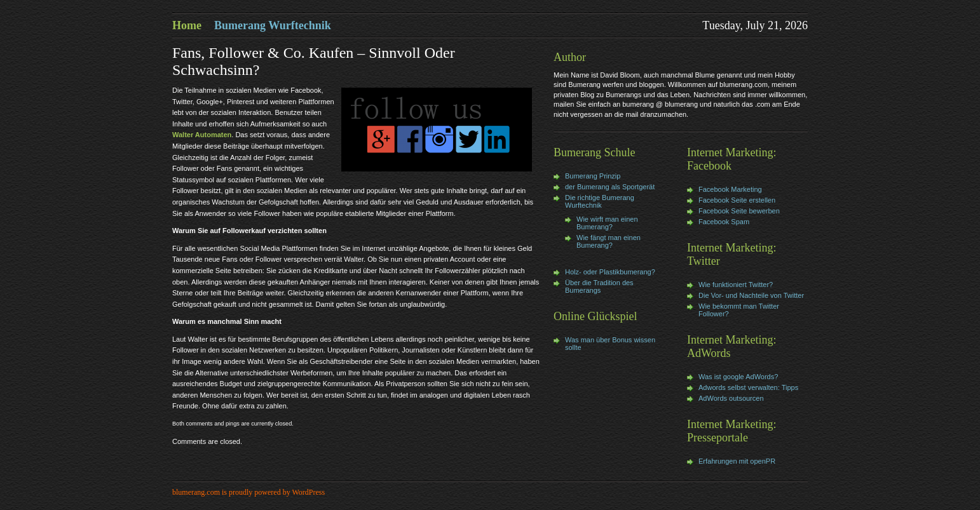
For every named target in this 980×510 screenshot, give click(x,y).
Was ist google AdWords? (738, 377)
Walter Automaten (202, 135)
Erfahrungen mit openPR (737, 461)
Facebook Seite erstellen (737, 200)
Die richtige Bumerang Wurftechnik (600, 201)
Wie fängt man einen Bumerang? (609, 241)
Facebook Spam (724, 222)
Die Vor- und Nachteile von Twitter (751, 295)
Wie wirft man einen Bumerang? (607, 223)
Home (187, 25)
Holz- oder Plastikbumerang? (610, 272)
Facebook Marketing (730, 189)
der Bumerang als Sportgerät (610, 187)
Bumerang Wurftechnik (273, 25)
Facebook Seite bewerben (739, 211)
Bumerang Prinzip (593, 176)
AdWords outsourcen (731, 398)
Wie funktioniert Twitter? (736, 285)
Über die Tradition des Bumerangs (599, 286)
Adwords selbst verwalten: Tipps (748, 387)
